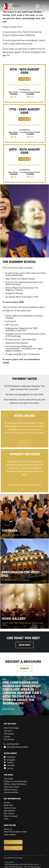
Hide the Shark (35, 867)
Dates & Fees (10, 808)
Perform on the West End (15, 781)
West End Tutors (11, 787)
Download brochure (12, 842)
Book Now (24, 79)
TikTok (8, 769)
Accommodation (11, 792)
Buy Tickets (9, 813)
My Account (10, 848)
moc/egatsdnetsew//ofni (17, 747)
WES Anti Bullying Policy (13, 867)
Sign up (24, 669)
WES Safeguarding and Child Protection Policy (22, 864)
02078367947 (13, 744)
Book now (25, 645)
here (24, 475)
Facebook (9, 757)
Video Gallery (10, 835)
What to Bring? (11, 816)
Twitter (9, 763)
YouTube (9, 765)
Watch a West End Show (15, 784)
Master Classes (10, 790)
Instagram (10, 760)
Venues (7, 803)
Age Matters (9, 811)
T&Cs (6, 819)
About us (8, 829)
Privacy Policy (9, 862)
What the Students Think (15, 832)
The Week (8, 779)
